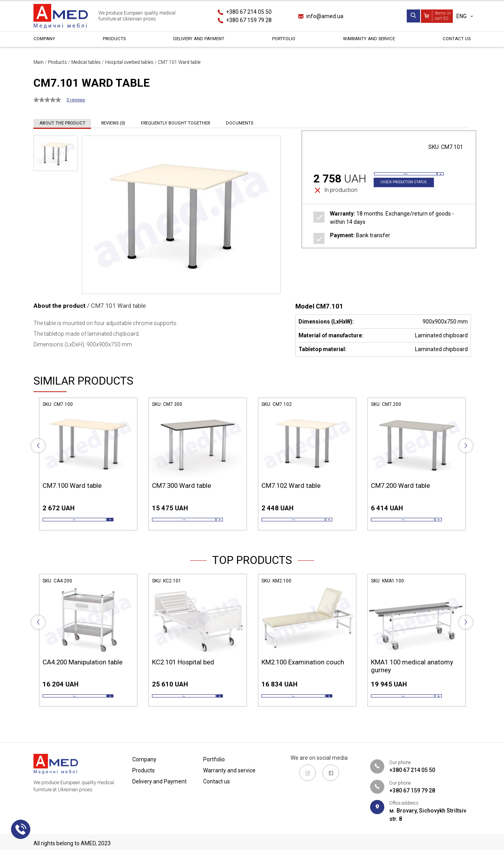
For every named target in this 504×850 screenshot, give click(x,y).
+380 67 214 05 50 (249, 12)
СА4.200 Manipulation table (82, 673)
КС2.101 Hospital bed (183, 673)
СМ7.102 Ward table (291, 485)
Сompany (47, 41)
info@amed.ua (325, 16)
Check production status (411, 194)
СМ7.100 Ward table (72, 485)
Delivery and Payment (196, 41)
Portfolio (281, 41)
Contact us (454, 41)
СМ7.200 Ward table (400, 485)
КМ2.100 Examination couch (303, 673)
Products (112, 41)
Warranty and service (366, 41)
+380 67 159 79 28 (249, 20)
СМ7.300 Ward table (182, 485)
